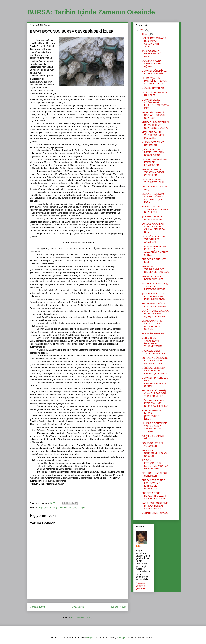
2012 (142, 30)
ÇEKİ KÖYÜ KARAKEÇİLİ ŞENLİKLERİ (155, 474)
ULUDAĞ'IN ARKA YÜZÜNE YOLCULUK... (155, 181)
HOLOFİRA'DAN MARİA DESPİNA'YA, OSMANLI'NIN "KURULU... (154, 42)
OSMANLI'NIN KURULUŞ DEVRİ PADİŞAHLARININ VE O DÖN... (155, 382)
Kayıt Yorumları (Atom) (82, 618)
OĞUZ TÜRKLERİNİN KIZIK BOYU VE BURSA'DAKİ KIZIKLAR (155, 403)
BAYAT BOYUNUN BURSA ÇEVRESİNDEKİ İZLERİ (151, 415)
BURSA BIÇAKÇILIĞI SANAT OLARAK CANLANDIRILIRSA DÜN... (153, 228)
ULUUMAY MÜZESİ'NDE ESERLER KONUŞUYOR (154, 162)
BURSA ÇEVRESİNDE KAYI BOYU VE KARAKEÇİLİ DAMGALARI (153, 484)
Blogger (123, 638)
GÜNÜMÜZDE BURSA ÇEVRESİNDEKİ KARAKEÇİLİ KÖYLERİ (155, 371)
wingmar (90, 638)
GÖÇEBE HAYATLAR (153, 88)
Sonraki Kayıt (37, 607)
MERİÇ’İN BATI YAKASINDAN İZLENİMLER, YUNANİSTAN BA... (153, 342)
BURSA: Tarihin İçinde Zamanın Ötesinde (91, 12)
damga (55, 508)
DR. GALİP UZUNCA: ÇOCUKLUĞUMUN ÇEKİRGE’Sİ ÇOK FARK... (153, 198)
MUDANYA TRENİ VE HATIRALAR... (153, 144)
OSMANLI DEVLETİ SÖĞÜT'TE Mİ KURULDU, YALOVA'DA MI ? (155, 104)
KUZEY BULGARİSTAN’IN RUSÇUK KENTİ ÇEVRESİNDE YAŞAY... (155, 125)
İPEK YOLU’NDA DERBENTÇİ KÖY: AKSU (152, 54)
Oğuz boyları (80, 508)
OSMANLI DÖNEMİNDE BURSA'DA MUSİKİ (154, 72)
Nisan (146, 34)
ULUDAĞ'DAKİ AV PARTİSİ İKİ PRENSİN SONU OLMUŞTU (154, 81)
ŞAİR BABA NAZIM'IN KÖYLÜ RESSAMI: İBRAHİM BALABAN (153, 296)
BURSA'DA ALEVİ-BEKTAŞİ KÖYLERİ (153, 278)
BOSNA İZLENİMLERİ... (154, 334)
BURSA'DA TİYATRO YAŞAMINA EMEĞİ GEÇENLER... (153, 172)
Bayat (41, 508)
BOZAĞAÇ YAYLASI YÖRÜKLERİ (152, 444)
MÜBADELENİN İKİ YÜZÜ (155, 513)
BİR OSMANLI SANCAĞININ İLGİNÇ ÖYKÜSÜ (154, 453)
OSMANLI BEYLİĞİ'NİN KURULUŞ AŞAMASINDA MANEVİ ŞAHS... (155, 251)
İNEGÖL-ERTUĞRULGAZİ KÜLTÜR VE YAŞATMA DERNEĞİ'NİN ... (155, 464)
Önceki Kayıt (118, 607)
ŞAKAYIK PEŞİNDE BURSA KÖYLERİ (152, 218)
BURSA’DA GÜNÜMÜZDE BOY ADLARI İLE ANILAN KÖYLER (155, 361)
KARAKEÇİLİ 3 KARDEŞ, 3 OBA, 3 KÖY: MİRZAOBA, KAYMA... (155, 286)
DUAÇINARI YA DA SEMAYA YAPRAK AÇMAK (152, 64)
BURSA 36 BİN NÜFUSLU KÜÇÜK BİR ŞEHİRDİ (155, 305)
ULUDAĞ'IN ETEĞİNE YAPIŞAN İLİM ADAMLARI (153, 239)
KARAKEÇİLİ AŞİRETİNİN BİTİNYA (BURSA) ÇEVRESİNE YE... (155, 506)
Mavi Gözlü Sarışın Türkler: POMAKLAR (153, 352)
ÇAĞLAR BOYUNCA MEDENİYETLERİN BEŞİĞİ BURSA (153, 152)
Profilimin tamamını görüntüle (141, 586)
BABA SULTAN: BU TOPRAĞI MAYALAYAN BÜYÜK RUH (155, 209)
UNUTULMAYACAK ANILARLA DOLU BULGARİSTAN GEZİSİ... (152, 325)
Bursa (48, 508)
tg (140, 546)
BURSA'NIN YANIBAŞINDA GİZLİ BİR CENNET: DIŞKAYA (155, 269)
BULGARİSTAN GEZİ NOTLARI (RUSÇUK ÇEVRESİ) (153, 115)
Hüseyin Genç (66, 508)
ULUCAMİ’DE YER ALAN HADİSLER (155, 94)
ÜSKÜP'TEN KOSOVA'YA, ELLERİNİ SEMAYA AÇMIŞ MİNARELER (155, 314)
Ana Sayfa (78, 607)
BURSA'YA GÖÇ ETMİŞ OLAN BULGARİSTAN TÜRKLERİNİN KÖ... (154, 393)
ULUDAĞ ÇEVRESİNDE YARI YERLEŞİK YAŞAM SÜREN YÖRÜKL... (154, 427)
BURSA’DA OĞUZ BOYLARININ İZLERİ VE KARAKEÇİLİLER (154, 496)
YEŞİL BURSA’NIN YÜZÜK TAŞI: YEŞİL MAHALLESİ (153, 135)
